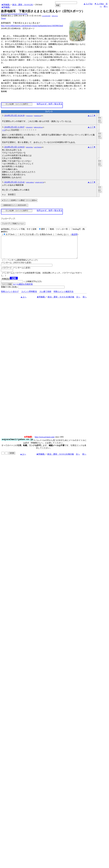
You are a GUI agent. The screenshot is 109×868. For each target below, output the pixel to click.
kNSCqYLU (55, 16)
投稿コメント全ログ (10, 296)
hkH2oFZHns (29, 147)
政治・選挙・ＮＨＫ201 (23, 5)
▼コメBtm (99, 4)
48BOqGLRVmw (38, 127)
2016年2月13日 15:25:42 (14, 182)
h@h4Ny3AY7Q (39, 182)
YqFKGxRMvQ (30, 182)
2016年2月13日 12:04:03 (14, 147)
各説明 (75, 234)
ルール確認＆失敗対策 (23, 289)
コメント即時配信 (29, 296)
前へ (106, 6)
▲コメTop (88, 4)
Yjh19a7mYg (29, 116)
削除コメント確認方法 (64, 296)
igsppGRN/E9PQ (46, 16)
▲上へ (23, 301)
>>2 (4, 130)
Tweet (3, 18)
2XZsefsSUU (29, 127)
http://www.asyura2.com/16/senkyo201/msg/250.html (14, 14)
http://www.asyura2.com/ (45, 441)
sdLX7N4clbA (38, 147)
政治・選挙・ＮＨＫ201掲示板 (61, 301)
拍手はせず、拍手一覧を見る (50, 104)
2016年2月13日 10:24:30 (14, 115)
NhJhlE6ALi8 (38, 116)
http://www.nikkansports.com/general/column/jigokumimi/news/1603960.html (32, 26)
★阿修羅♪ (6, 5)
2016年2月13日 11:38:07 (14, 127)
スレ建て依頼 (45, 296)
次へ (78, 301)
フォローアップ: (8, 219)
